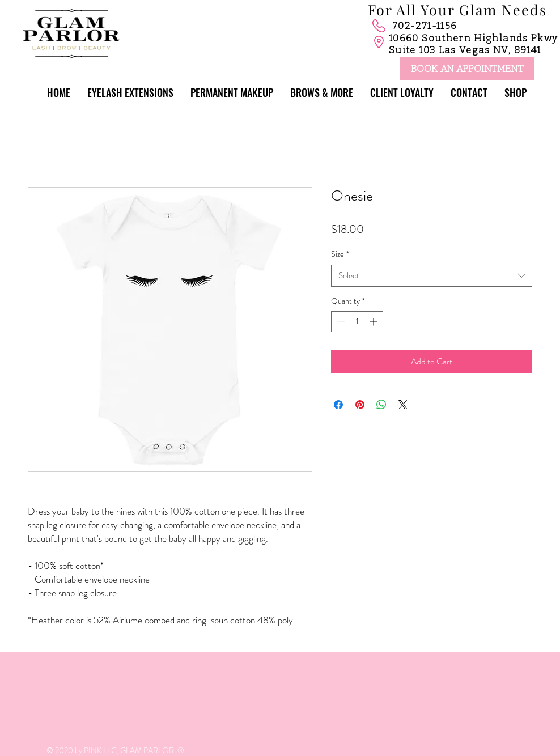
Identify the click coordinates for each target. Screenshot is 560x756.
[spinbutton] (357, 322)
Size (340, 254)
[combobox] (432, 276)
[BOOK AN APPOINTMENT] (467, 69)
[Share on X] (403, 405)
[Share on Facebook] (338, 405)
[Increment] (374, 322)
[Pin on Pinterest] (360, 405)
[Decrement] (340, 322)
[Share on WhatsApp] (381, 405)
